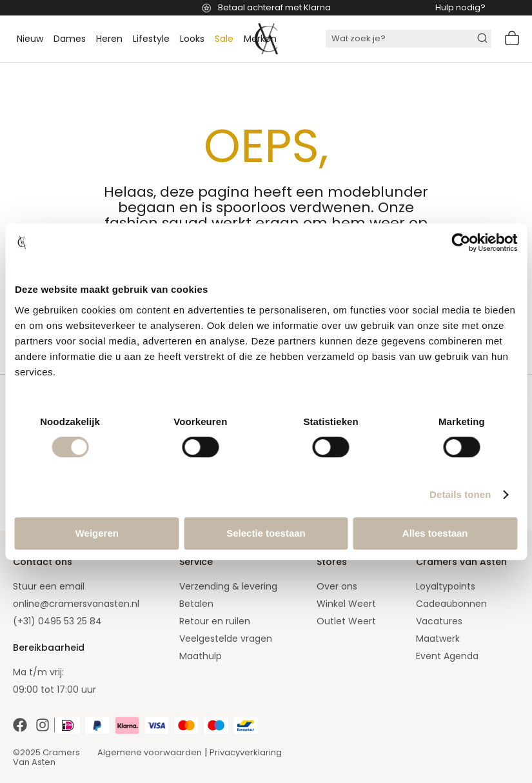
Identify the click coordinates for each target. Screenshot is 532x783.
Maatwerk (438, 639)
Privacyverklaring (246, 752)
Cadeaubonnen (451, 604)
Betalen (196, 604)
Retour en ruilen (215, 621)
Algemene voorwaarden (150, 752)
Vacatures (439, 621)
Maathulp (201, 656)
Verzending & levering (228, 586)
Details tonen (460, 494)
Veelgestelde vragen (226, 639)
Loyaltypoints (446, 586)
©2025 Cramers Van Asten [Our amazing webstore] (46, 757)
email (72, 586)
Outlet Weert (346, 621)
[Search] (485, 39)
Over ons (337, 586)
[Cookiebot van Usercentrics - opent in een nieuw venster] (461, 243)
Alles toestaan (435, 533)
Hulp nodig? (460, 7)
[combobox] (409, 39)
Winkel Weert (346, 604)
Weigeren (97, 533)
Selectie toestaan (266, 533)
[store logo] (266, 39)
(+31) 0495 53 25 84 (57, 621)
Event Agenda (447, 656)
